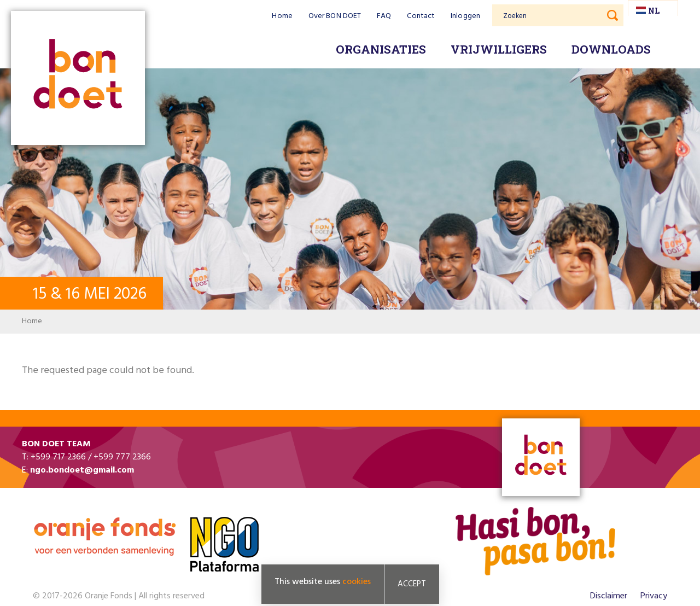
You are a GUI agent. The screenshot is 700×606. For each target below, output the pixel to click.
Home (282, 16)
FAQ (384, 16)
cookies (357, 582)
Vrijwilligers (499, 49)
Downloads (611, 49)
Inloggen (465, 16)
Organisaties (381, 49)
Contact (421, 16)
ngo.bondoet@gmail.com (82, 470)
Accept (412, 584)
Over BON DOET (335, 16)
